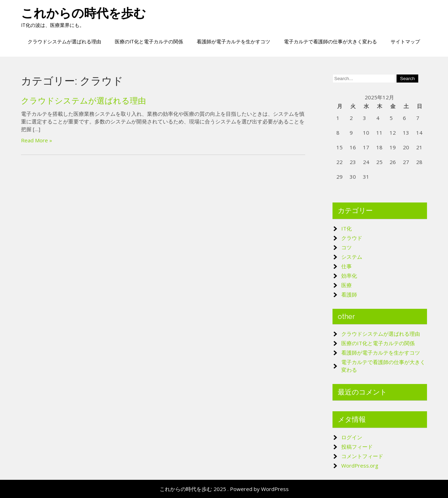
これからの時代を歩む (83, 13)
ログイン (352, 437)
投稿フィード (357, 447)
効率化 (349, 276)
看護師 (349, 294)
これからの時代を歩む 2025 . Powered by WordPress (224, 489)
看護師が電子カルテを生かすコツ (233, 41)
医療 (346, 285)
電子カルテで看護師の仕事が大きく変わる (330, 41)
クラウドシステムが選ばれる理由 (64, 41)
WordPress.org (360, 465)
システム (352, 257)
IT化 (346, 228)
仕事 (346, 266)
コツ (346, 247)
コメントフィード (362, 456)
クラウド (352, 238)
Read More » (37, 140)
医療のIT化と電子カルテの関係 (149, 41)
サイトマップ (405, 41)
